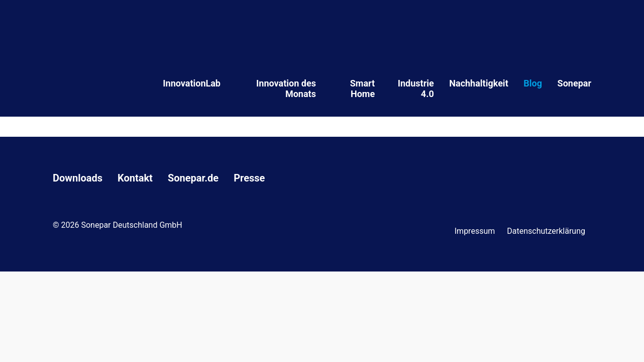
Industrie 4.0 (416, 88)
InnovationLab (192, 83)
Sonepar (574, 83)
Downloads (78, 178)
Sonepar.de (193, 178)
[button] (22, 340)
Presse (249, 178)
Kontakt (135, 178)
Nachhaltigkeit (478, 83)
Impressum (475, 231)
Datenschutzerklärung (546, 231)
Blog (533, 83)
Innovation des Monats (286, 88)
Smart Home (362, 88)
